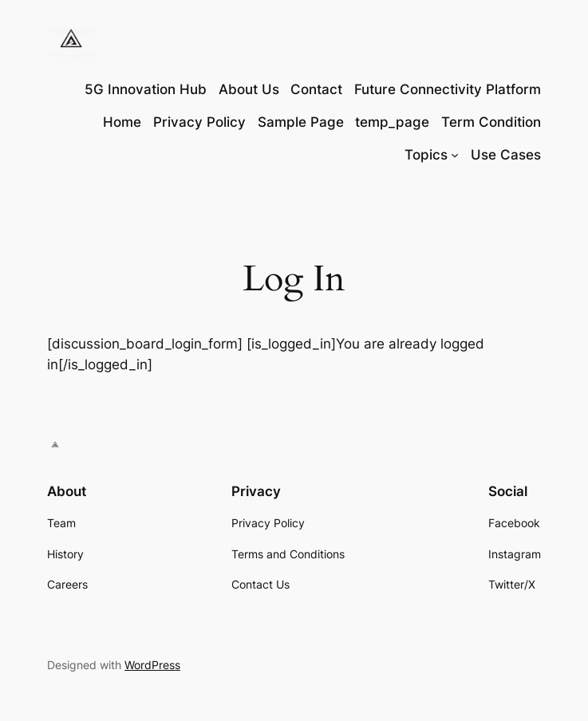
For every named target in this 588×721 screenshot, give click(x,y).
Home (122, 122)
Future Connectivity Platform (448, 89)
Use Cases (506, 155)
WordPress (152, 665)
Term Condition (491, 122)
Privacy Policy (199, 122)
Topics (426, 155)
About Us (249, 89)
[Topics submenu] (455, 155)
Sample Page (301, 122)
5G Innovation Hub (146, 89)
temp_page (392, 122)
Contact (316, 89)
